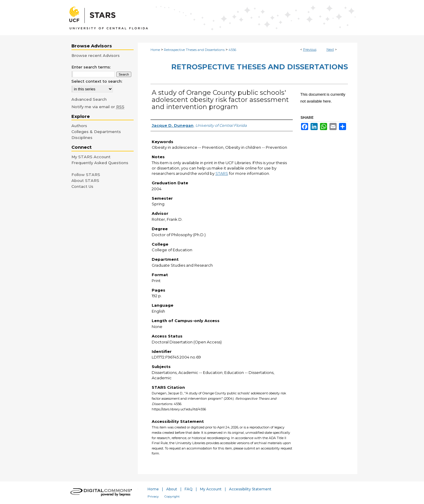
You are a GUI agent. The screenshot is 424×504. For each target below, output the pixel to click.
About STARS (85, 180)
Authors (79, 126)
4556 (232, 50)
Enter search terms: (91, 67)
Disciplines (82, 137)
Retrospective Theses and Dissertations (194, 50)
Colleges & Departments (96, 132)
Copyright (172, 496)
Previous (310, 49)
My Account (211, 489)
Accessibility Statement (250, 489)
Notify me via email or (98, 107)
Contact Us (82, 186)
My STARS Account (91, 157)
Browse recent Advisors (96, 55)
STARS (222, 173)
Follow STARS (86, 175)
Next (330, 49)
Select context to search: (97, 81)
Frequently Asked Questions (100, 163)
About (172, 489)
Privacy (153, 496)
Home (155, 50)
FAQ (189, 489)
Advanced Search (89, 99)
